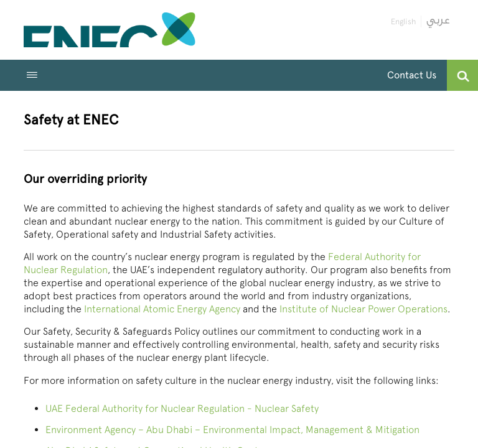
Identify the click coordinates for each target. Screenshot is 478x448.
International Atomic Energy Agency (162, 309)
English (403, 21)
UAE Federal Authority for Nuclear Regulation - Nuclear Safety (182, 408)
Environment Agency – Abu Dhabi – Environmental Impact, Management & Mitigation (232, 430)
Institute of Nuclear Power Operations (363, 309)
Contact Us (412, 75)
